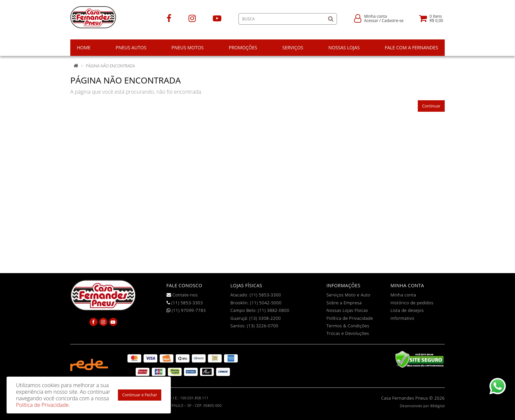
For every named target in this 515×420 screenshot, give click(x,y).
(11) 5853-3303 (185, 303)
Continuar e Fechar (140, 395)
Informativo (402, 318)
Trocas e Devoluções (348, 333)
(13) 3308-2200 (265, 318)
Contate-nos (182, 295)
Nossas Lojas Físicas (347, 310)
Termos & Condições (348, 326)
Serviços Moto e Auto (348, 295)
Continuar (431, 106)
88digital (437, 406)
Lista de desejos (407, 310)
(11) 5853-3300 (265, 295)
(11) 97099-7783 (186, 310)
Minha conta (403, 295)
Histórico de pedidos (412, 303)
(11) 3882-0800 (274, 310)
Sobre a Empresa (344, 303)
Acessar (371, 21)
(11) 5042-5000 (266, 303)
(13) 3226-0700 (263, 326)
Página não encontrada (110, 66)
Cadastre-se (392, 21)
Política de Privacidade (350, 318)
